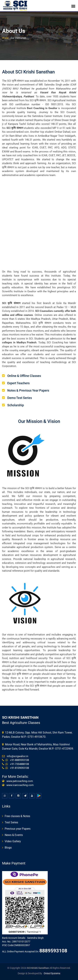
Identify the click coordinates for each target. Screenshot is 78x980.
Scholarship (16, 405)
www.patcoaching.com (19, 781)
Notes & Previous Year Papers (28, 390)
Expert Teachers (18, 383)
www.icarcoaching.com (19, 785)
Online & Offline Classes (24, 376)
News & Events (14, 835)
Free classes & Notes (17, 816)
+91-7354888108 (19, 764)
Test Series (11, 822)
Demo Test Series (20, 398)
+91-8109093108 (19, 768)
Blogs (8, 848)
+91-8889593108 (19, 760)
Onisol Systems (52, 973)
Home (5, 38)
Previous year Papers (18, 829)
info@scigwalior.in (17, 756)
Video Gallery (13, 841)
